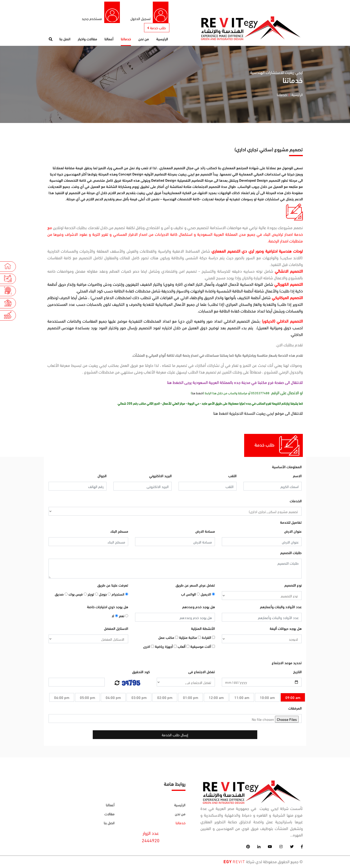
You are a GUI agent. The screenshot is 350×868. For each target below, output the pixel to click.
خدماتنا (126, 39)
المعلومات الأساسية (287, 467)
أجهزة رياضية (166, 647)
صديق (61, 595)
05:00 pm (87, 698)
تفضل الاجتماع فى (202, 672)
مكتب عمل (168, 638)
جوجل (105, 595)
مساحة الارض (205, 532)
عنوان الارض (293, 532)
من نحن (144, 39)
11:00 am (242, 698)
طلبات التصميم (291, 553)
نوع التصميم (293, 586)
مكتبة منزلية (190, 638)
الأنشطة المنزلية (203, 629)
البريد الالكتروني (160, 476)
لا (115, 616)
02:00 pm (165, 698)
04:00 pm (113, 698)
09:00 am (293, 698)
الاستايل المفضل (116, 629)
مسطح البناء (119, 532)
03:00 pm (139, 698)
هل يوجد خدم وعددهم (199, 607)
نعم (124, 616)
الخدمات (296, 501)
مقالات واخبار (87, 39)
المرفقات (295, 709)
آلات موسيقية (203, 647)
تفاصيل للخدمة (291, 523)
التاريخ (297, 672)
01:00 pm (191, 698)
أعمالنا (109, 39)
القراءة (208, 638)
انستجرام (120, 595)
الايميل (208, 595)
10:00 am (267, 698)
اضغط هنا (197, 393)
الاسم (297, 476)
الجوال (102, 476)
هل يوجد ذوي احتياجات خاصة (108, 607)
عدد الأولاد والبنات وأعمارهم (281, 607)
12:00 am (216, 698)
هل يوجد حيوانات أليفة (286, 629)
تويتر (93, 595)
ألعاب (184, 647)
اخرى (149, 647)
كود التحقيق (141, 672)
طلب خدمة (156, 28)
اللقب (232, 476)
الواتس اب (190, 595)
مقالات (110, 814)
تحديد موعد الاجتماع (287, 663)
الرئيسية (162, 39)
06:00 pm (62, 698)
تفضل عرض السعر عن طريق (195, 586)
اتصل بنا (65, 39)
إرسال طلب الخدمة (175, 735)
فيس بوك (78, 595)
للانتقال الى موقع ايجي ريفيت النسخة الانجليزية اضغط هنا (258, 414)
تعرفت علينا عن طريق (113, 586)
